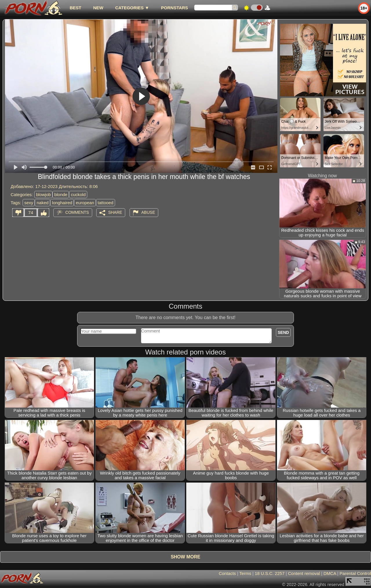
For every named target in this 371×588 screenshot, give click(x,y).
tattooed (106, 203)
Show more (185, 557)
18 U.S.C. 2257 (270, 573)
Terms (245, 573)
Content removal (304, 573)
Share (115, 212)
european (85, 203)
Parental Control (355, 573)
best (75, 8)
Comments (77, 212)
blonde (61, 195)
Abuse (148, 212)
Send (283, 332)
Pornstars (175, 8)
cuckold (78, 195)
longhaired (62, 203)
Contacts (227, 573)
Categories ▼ (132, 8)
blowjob (43, 195)
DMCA (330, 573)
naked (42, 203)
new (98, 8)
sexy (29, 203)
